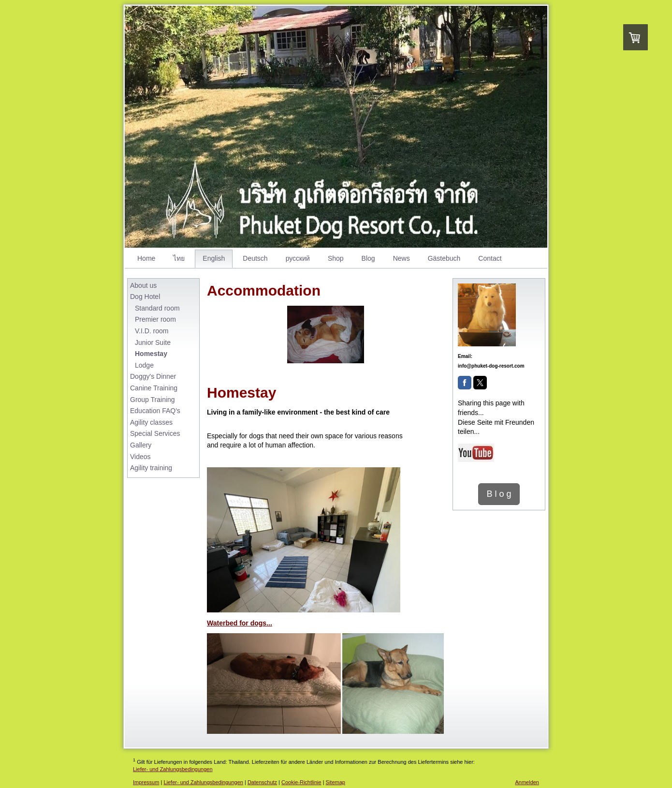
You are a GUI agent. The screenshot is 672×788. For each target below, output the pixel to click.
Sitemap (336, 782)
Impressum (146, 782)
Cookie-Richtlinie (301, 782)
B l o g (499, 494)
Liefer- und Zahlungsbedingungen (173, 769)
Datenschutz (262, 782)
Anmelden (527, 782)
